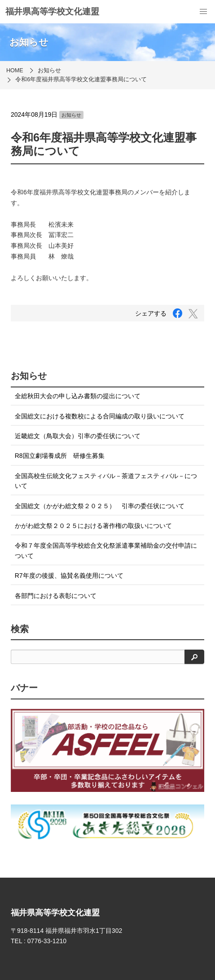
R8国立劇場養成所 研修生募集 (60, 456)
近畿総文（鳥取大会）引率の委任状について (78, 436)
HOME (15, 70)
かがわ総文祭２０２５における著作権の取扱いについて (93, 526)
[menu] (203, 12)
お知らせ (49, 70)
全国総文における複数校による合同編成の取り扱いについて (100, 416)
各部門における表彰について (56, 596)
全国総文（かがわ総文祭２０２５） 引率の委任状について (100, 506)
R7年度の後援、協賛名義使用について (69, 576)
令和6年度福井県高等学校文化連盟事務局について (81, 79)
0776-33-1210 (47, 941)
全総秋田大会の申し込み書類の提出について (78, 396)
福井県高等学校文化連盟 (52, 11)
